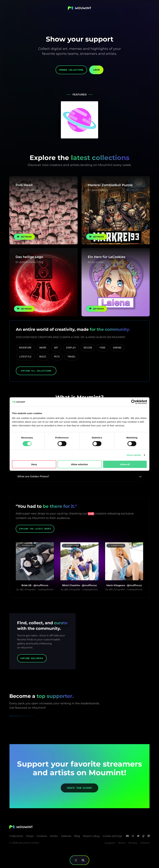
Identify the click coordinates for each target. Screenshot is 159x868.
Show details (134, 455)
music (43, 356)
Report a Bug (91, 836)
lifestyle (25, 356)
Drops (30, 836)
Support (110, 843)
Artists (54, 836)
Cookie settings (112, 836)
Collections (16, 836)
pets (57, 356)
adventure (25, 348)
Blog (77, 836)
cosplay (71, 348)
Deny (34, 464)
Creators (42, 836)
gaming (117, 348)
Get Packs (24, 237)
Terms (122, 843)
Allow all (125, 464)
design (88, 348)
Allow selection (79, 464)
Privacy (133, 843)
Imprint (145, 843)
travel (72, 356)
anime (43, 348)
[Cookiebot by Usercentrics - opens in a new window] (133, 402)
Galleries (66, 836)
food (102, 348)
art (56, 348)
